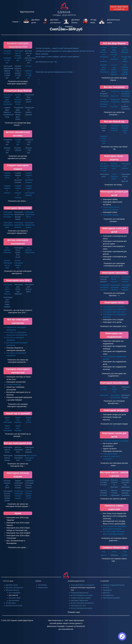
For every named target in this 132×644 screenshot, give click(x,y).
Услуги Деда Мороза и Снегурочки (82, 585)
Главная (16, 22)
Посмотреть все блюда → (114, 185)
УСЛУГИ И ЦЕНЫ (8, 581)
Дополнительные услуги (14, 606)
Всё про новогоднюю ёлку (18, 443)
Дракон (104, 555)
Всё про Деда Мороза (114, 43)
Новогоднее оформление (18, 208)
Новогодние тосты (114, 302)
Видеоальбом (43, 588)
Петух (114, 552)
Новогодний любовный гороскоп (104, 287)
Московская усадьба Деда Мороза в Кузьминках (8, 99)
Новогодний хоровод (111, 215)
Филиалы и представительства (114, 585)
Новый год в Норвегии (18, 420)
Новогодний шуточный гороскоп (115, 287)
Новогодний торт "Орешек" (126, 166)
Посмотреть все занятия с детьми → (114, 499)
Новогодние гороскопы (114, 273)
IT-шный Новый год (14, 384)
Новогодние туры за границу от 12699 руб (19, 56)
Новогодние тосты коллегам (113, 307)
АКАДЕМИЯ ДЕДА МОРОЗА (76, 581)
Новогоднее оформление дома (8, 225)
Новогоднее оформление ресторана (8, 214)
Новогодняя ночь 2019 (18, 280)
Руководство (107, 590)
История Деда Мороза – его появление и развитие (104, 54)
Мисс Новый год (114, 389)
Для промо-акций (15, 598)
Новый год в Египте (29, 420)
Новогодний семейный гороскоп (126, 279)
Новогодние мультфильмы (114, 383)
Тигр (104, 552)
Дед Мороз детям (12, 585)
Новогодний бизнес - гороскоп (115, 279)
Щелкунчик (104, 395)
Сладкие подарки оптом (7, 175)
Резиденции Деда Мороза (18, 91)
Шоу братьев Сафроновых (30, 250)
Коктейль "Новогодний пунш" (115, 166)
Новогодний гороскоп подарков (126, 287)
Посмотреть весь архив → (18, 547)
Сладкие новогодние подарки (81, 598)
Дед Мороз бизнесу (12, 590)
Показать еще (74, 612)
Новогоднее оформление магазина (19, 225)
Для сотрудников (15, 593)
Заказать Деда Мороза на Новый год (119, 8)
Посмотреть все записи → (18, 201)
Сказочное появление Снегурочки (116, 441)
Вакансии (106, 593)
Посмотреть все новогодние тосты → (114, 326)
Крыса (125, 555)
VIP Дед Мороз (11, 603)
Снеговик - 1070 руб (18, 142)
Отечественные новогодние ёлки (31, 458)
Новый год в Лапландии (8, 420)
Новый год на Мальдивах (8, 428)
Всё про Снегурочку (114, 87)
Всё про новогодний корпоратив (82, 608)
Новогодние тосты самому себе (115, 309)
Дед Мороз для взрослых (14, 588)
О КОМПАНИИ (105, 581)
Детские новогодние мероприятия (82, 603)
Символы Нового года (114, 548)
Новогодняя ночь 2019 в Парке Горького (8, 289)
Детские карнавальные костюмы (82, 595)
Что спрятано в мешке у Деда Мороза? (125, 70)
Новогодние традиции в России (115, 128)
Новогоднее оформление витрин (30, 225)
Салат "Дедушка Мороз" (114, 176)
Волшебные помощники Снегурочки (126, 94)
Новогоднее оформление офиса (30, 214)
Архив (18, 513)
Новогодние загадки (114, 410)
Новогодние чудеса (110, 454)
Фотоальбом (42, 585)
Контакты (106, 588)
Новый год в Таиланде (18, 428)
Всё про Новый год (114, 122)
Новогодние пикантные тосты (114, 312)
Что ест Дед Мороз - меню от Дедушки (114, 70)
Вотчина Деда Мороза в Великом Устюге (18, 99)
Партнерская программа (111, 598)
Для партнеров (14, 600)
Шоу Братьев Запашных (7, 250)
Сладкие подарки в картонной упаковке (29, 178)
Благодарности (108, 595)
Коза (125, 552)
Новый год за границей (18, 413)
